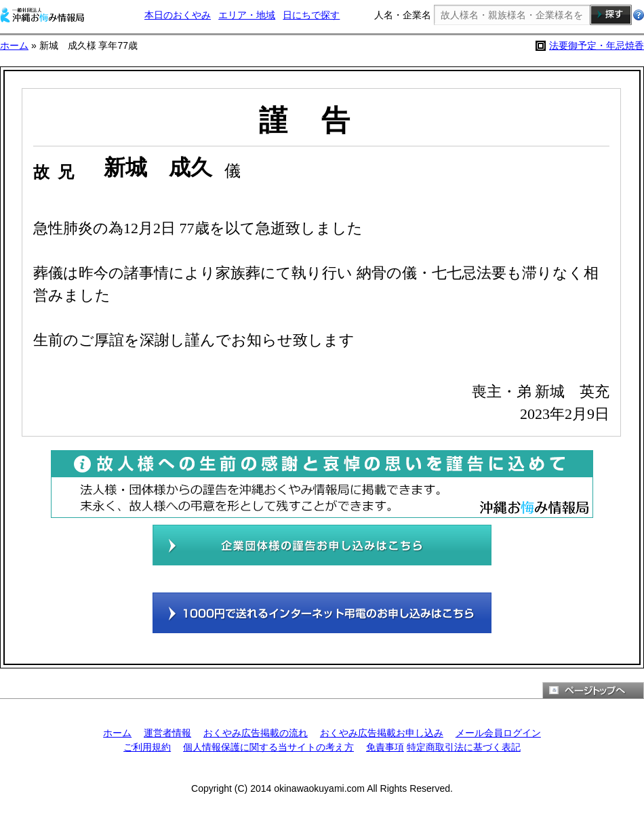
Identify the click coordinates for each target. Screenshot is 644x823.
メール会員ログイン (498, 733)
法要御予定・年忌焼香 (597, 45)
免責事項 (385, 747)
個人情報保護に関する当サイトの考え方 (268, 747)
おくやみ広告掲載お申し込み (382, 733)
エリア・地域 (247, 15)
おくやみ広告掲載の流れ (256, 733)
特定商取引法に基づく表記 (464, 747)
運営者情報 (167, 733)
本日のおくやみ (178, 15)
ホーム (14, 45)
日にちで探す (311, 15)
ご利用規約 (147, 747)
